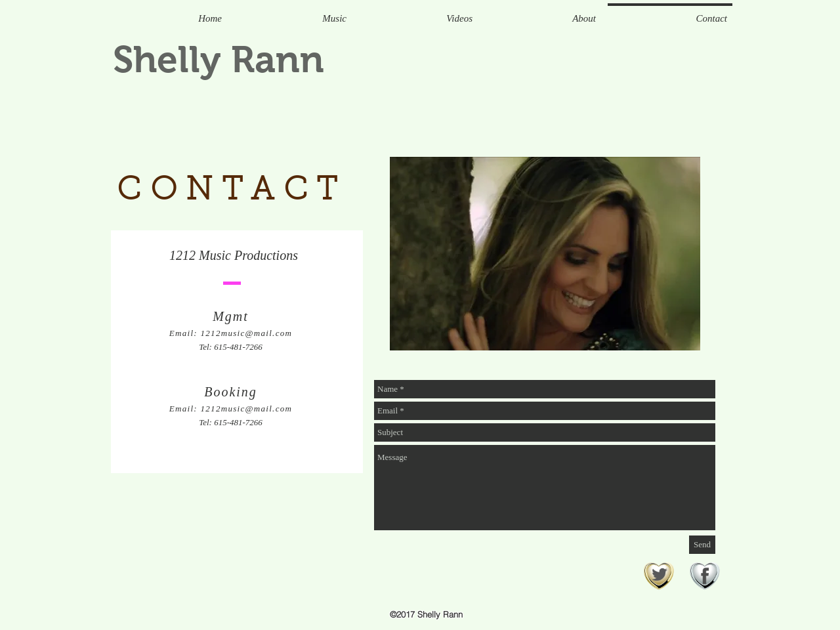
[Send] (702, 545)
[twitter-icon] (659, 577)
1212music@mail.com (247, 333)
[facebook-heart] (704, 577)
